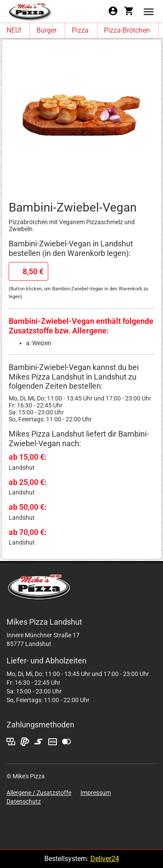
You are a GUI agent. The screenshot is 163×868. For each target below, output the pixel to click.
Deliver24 (105, 859)
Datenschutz (24, 801)
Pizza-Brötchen (127, 30)
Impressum (96, 793)
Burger (47, 30)
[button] (149, 11)
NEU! (14, 30)
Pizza (80, 30)
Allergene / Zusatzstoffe (39, 793)
